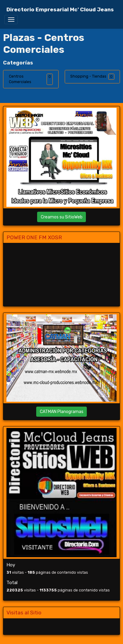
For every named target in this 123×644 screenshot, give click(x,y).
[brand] (60, 10)
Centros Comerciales (20, 79)
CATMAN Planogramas (62, 412)
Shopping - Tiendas (88, 76)
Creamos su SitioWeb (62, 217)
